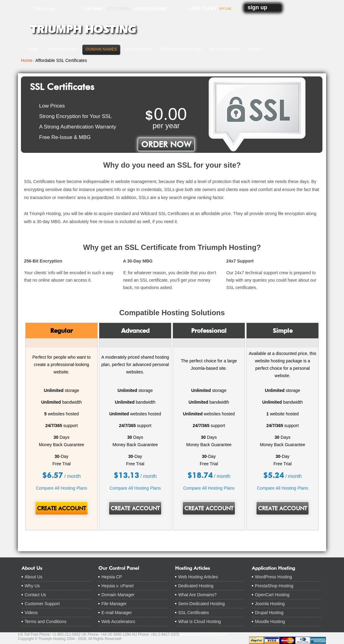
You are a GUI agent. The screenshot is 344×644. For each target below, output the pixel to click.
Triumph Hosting (83, 29)
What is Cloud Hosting (200, 622)
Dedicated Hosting (181, 49)
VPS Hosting (138, 49)
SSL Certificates (194, 613)
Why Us (32, 586)
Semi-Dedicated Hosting (201, 604)
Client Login (45, 8)
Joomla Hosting (270, 604)
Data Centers (225, 49)
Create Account (61, 508)
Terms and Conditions (45, 622)
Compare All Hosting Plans (61, 488)
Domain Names (101, 49)
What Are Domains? (197, 595)
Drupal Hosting (269, 613)
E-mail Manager (117, 613)
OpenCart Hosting (272, 595)
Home (33, 49)
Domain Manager (118, 595)
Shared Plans (62, 49)
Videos (31, 613)
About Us (34, 577)
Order (255, 49)
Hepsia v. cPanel (117, 586)
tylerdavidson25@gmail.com (204, 634)
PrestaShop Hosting (274, 586)
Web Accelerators (118, 622)
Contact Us (35, 595)
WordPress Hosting (273, 577)
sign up (257, 7)
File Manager (114, 604)
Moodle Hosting (270, 622)
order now (166, 144)
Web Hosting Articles (198, 577)
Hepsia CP (112, 577)
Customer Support (42, 604)
